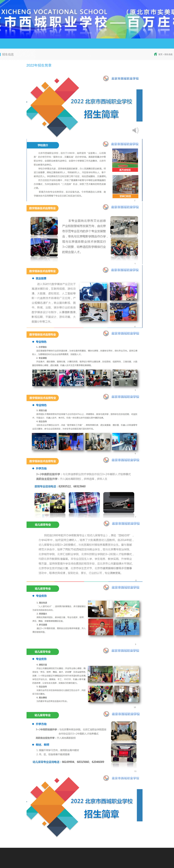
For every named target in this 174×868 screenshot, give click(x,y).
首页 (160, 54)
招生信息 (168, 54)
